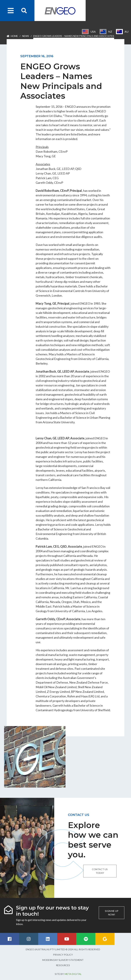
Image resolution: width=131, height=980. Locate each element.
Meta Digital (73, 974)
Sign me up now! (112, 913)
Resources (63, 965)
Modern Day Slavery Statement (63, 960)
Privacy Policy (63, 955)
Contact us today (100, 871)
